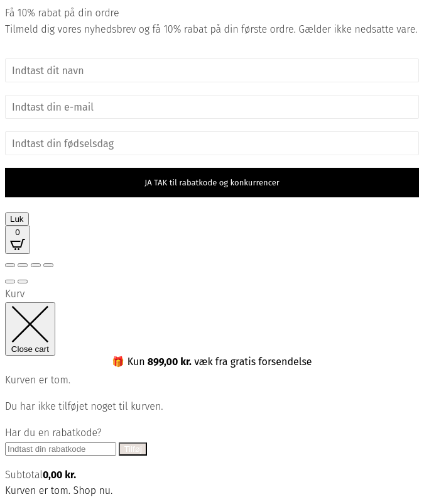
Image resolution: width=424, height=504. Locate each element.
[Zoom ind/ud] (10, 265)
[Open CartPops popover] (18, 240)
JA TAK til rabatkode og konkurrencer (212, 183)
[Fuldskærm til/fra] (23, 265)
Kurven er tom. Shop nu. (59, 490)
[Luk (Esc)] (48, 265)
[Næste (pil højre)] (23, 282)
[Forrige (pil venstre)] (10, 282)
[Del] (36, 265)
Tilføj (133, 449)
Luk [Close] (17, 219)
